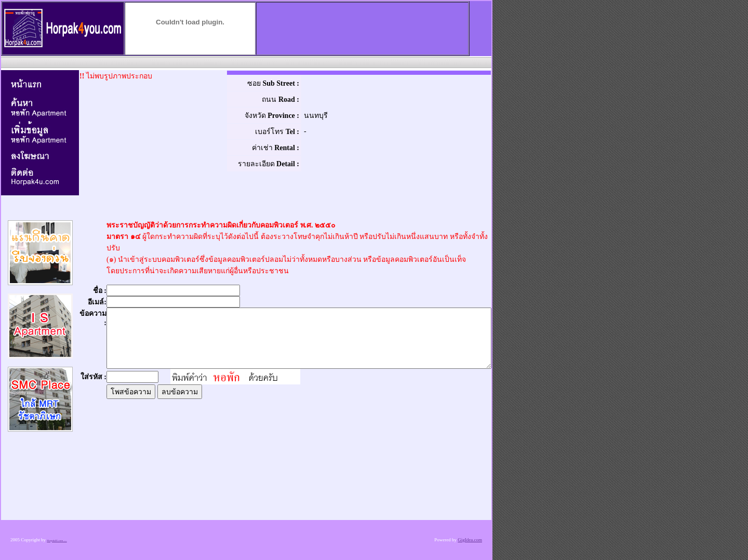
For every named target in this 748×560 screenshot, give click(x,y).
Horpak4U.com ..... (57, 541)
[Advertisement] (245, 62)
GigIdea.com (470, 540)
